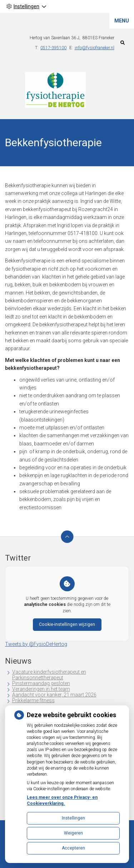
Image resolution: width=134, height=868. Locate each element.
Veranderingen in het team (41, 689)
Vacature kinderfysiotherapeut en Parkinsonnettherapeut (49, 675)
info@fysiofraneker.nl (95, 48)
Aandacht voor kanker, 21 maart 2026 (54, 695)
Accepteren (73, 848)
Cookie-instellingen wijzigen (67, 624)
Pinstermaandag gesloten (41, 683)
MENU (122, 21)
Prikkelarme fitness (33, 700)
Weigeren (73, 833)
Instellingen (73, 818)
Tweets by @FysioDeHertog (36, 644)
